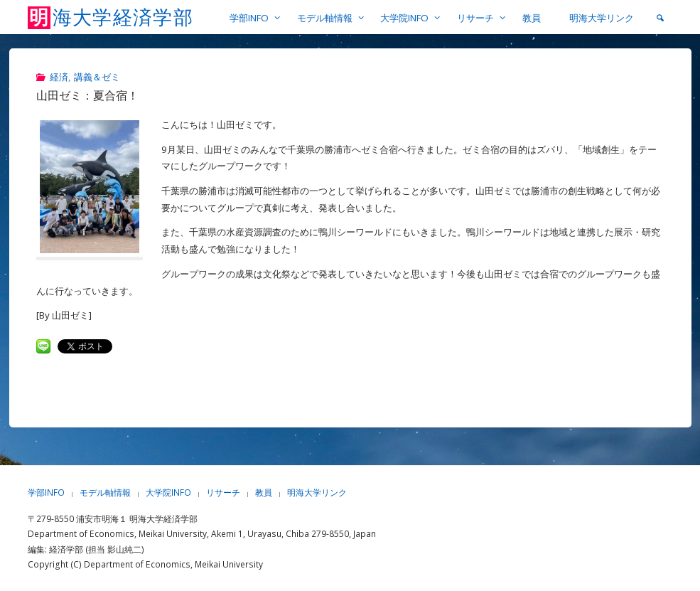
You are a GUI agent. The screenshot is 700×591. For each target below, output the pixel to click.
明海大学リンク (317, 492)
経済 (59, 77)
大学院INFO (168, 492)
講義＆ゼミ (97, 77)
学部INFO (46, 492)
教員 (264, 492)
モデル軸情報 (105, 492)
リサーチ (223, 492)
